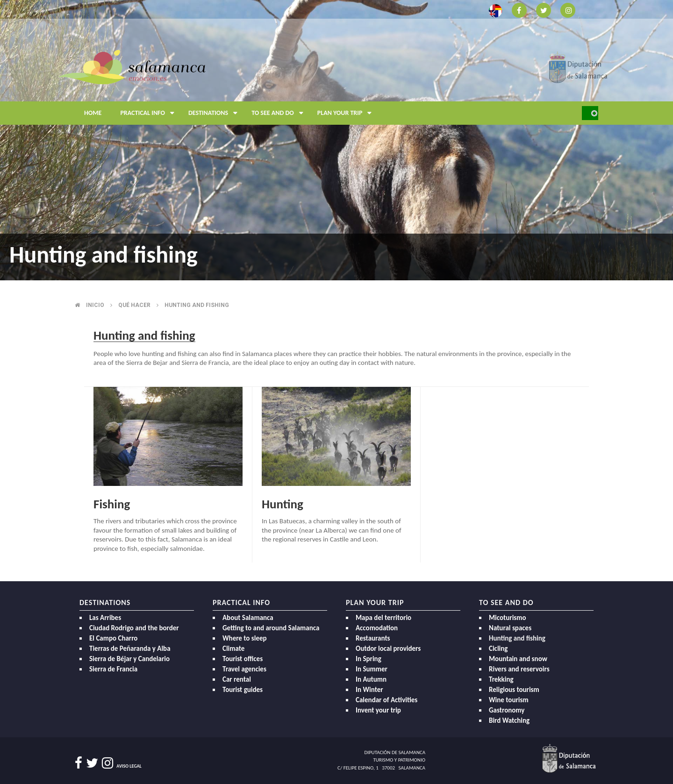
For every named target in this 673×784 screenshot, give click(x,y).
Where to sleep (245, 638)
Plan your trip (347, 113)
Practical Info (150, 113)
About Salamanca (248, 618)
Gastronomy (507, 710)
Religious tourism (514, 690)
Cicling (498, 649)
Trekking (501, 679)
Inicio (95, 305)
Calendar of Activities (387, 700)
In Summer (372, 669)
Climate (233, 649)
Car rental (237, 679)
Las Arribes (105, 618)
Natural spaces (510, 628)
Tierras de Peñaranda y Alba (130, 649)
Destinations (215, 113)
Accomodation (377, 628)
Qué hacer (134, 305)
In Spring (369, 659)
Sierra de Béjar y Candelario (129, 659)
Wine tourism (509, 700)
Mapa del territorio (383, 618)
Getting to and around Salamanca (271, 628)
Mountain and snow (518, 659)
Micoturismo (508, 618)
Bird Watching (509, 720)
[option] (336, 140)
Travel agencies (244, 669)
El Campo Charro (113, 638)
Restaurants (373, 638)
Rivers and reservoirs (519, 669)
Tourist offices (243, 659)
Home (93, 113)
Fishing (112, 504)
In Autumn (371, 679)
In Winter (369, 690)
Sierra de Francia (113, 669)
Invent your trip (378, 710)
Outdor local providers (388, 649)
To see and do (280, 113)
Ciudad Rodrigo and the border (134, 628)
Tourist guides (243, 690)
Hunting (283, 504)
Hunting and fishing (197, 305)
